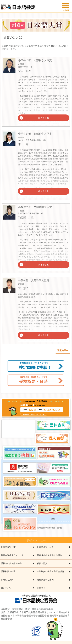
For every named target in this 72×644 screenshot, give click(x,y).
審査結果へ (63, 350)
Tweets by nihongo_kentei (50, 528)
